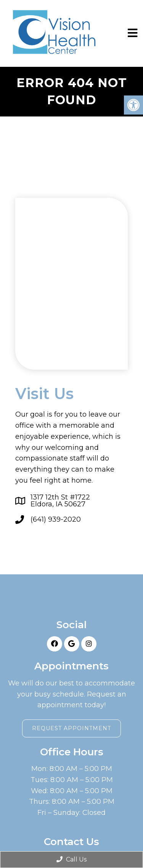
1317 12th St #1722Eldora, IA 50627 (60, 501)
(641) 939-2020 (56, 519)
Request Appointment (71, 728)
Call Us (71, 859)
